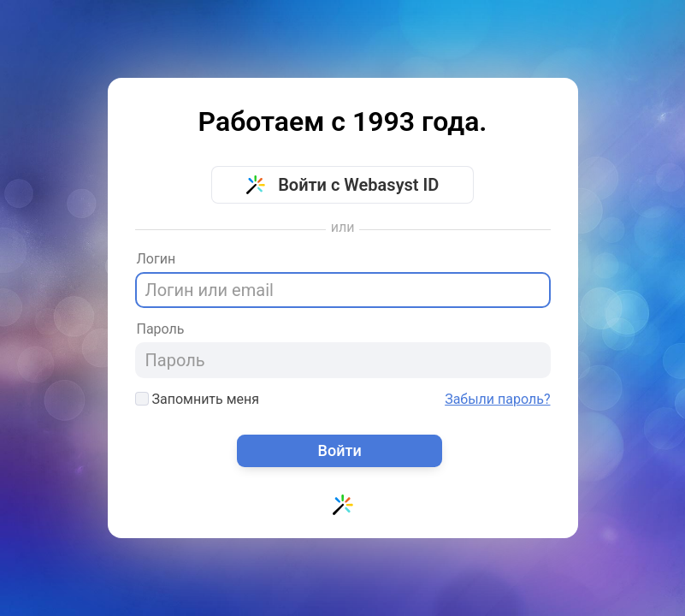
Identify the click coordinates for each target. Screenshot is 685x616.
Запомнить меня (198, 399)
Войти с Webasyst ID (343, 185)
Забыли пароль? (497, 400)
